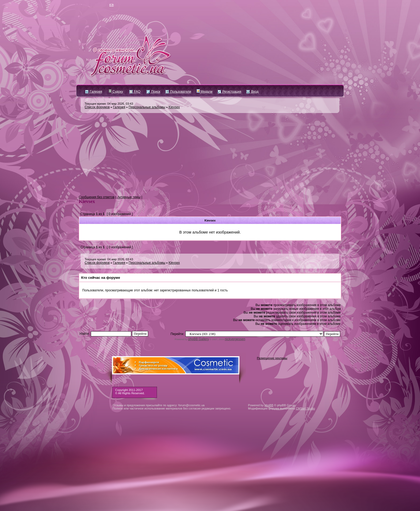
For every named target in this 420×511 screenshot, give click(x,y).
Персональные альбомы (147, 107)
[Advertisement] (210, 154)
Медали (205, 92)
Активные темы (129, 197)
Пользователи (178, 92)
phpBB (269, 405)
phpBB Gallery (198, 339)
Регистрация (229, 92)
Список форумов (97, 107)
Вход (252, 92)
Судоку (116, 92)
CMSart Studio (305, 408)
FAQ (135, 92)
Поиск (153, 92)
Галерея (94, 92)
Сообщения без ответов (97, 197)
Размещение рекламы (272, 358)
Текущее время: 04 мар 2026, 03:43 (109, 104)
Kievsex (174, 107)
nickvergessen (235, 339)
